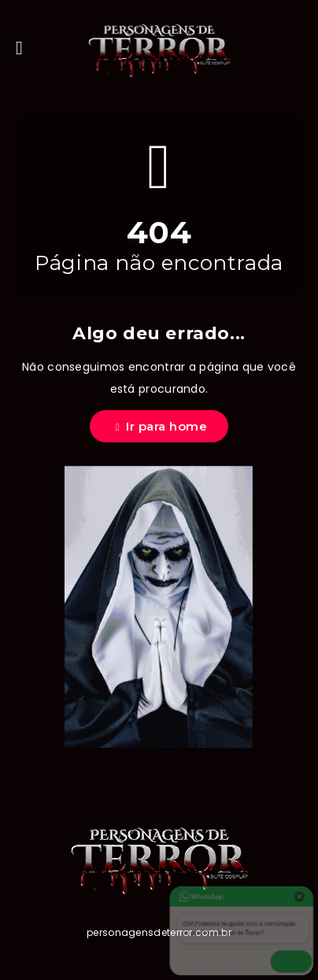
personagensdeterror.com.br (159, 932)
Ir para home (161, 426)
